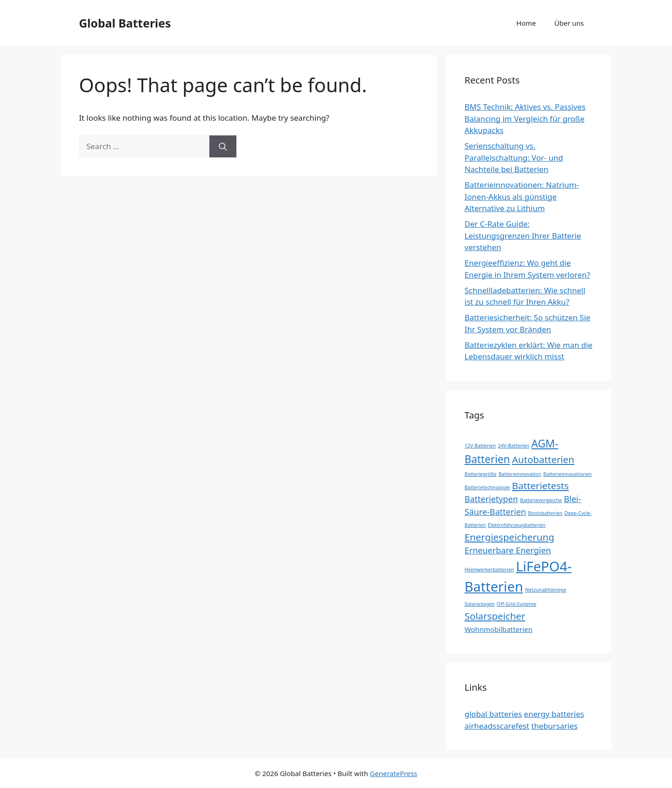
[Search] (223, 146)
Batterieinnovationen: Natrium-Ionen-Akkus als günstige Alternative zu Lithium (522, 196)
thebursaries (554, 726)
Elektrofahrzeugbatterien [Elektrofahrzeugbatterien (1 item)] (517, 525)
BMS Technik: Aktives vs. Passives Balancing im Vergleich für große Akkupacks (525, 118)
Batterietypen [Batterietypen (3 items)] (491, 499)
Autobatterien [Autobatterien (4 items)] (543, 459)
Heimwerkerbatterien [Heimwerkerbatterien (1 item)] (489, 570)
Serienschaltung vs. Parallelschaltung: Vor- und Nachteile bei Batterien (514, 157)
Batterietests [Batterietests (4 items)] (540, 486)
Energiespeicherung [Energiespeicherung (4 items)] (509, 537)
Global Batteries (125, 23)
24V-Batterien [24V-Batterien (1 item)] (514, 446)
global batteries (493, 714)
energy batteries (554, 714)
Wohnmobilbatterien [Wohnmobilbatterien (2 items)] (498, 629)
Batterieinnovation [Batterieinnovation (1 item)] (520, 474)
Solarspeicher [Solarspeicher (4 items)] (495, 616)
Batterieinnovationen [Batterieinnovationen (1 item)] (568, 474)
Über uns (569, 23)
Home (526, 23)
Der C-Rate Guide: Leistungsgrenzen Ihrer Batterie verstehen (523, 235)
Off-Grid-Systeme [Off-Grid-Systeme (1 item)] (516, 604)
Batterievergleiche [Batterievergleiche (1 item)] (541, 500)
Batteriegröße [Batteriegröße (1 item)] (481, 474)
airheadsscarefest (497, 726)
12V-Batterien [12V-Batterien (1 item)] (480, 446)
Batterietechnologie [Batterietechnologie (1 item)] (487, 487)
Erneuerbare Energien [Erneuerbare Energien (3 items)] (508, 550)
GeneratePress (394, 773)
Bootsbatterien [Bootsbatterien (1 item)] (545, 513)
